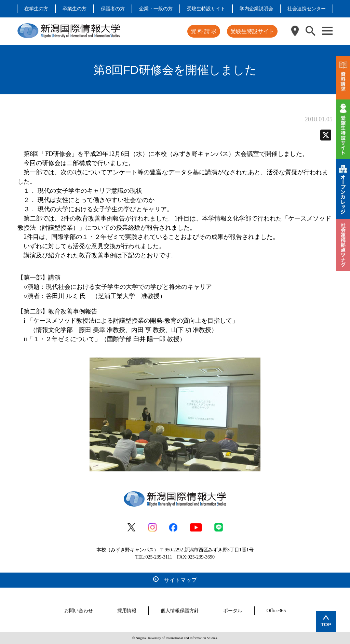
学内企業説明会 (256, 9)
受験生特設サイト (206, 9)
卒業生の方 (75, 9)
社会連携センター (307, 9)
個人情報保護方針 (180, 611)
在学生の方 (36, 9)
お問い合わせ (79, 611)
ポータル (233, 611)
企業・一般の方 (156, 9)
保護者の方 (113, 9)
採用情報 (127, 611)
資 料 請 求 (204, 31)
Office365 (276, 611)
